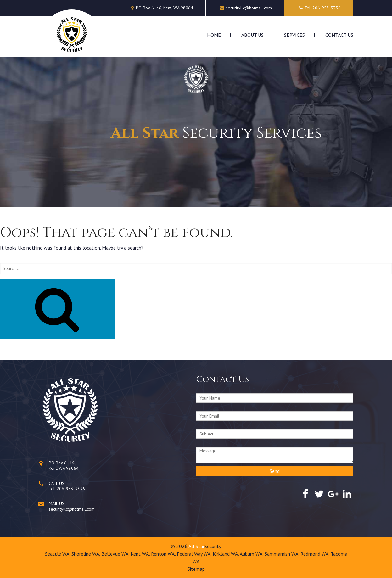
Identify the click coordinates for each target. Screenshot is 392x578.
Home (214, 35)
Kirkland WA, (226, 554)
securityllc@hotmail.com (249, 8)
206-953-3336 (71, 489)
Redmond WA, (316, 554)
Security (213, 546)
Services (294, 35)
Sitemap (196, 569)
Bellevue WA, (116, 554)
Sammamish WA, (283, 554)
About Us (252, 35)
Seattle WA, (58, 554)
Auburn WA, (252, 554)
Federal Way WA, (195, 554)
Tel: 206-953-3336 (319, 8)
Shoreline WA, (86, 554)
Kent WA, (141, 554)
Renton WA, (164, 554)
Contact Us (339, 35)
